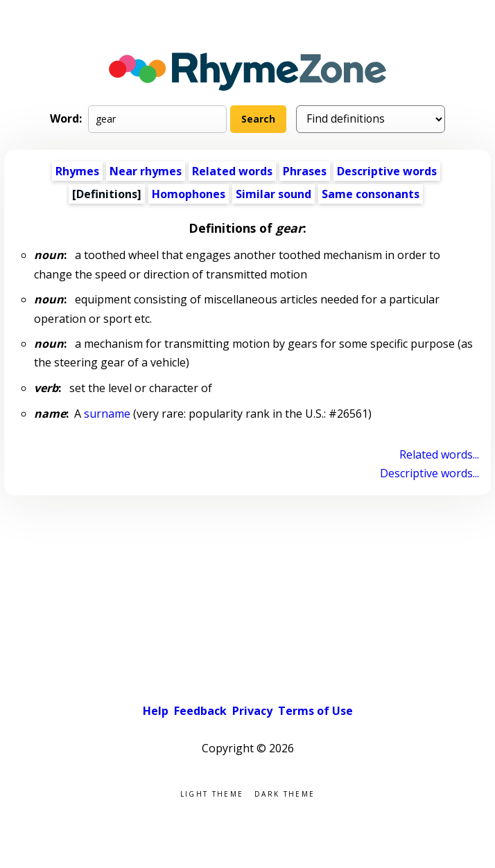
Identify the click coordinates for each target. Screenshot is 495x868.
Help (156, 711)
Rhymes (77, 171)
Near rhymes (146, 171)
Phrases (305, 171)
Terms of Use (315, 711)
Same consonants (371, 194)
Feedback (200, 711)
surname (107, 414)
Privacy (252, 711)
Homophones (189, 194)
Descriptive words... (429, 473)
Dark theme (285, 793)
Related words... (439, 454)
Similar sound (273, 194)
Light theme (212, 793)
